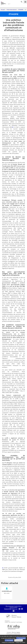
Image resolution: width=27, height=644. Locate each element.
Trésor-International (12, 10)
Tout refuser (9, 640)
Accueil (3, 10)
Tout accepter (21, 638)
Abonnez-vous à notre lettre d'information (13, 607)
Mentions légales (16, 632)
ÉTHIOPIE (21, 10)
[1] (13, 127)
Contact (9, 632)
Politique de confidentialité (13, 634)
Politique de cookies (20, 642)
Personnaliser (19, 640)
